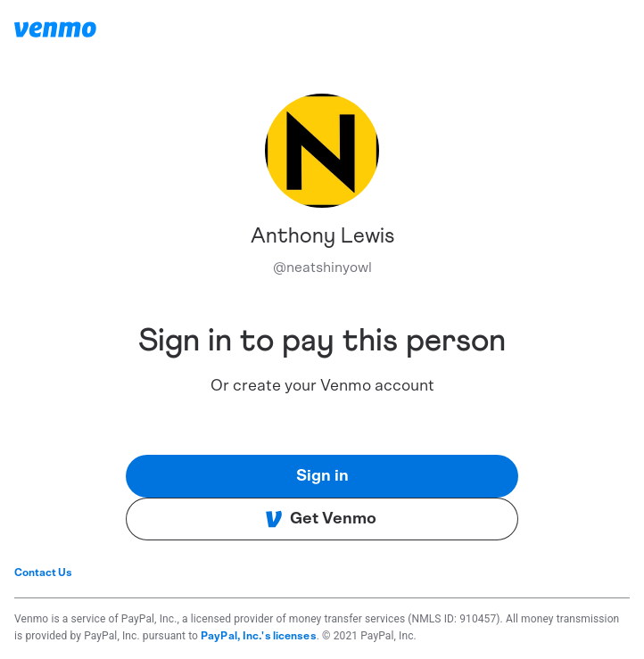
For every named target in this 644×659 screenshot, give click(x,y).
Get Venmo (321, 519)
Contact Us (43, 573)
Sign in (322, 476)
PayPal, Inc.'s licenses (259, 636)
